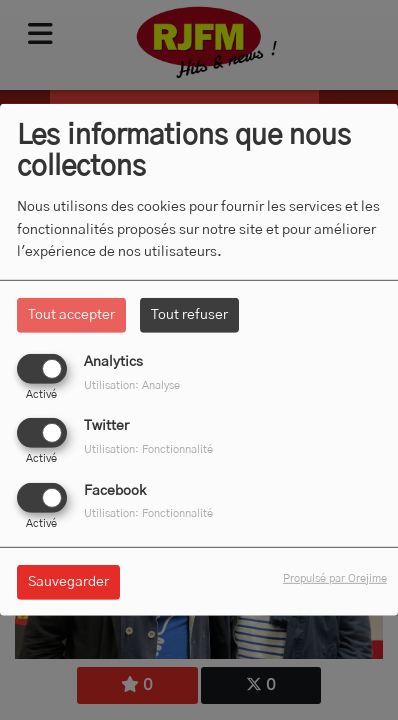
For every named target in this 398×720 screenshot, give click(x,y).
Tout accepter (71, 315)
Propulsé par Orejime (335, 577)
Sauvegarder (68, 581)
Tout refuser (189, 315)
